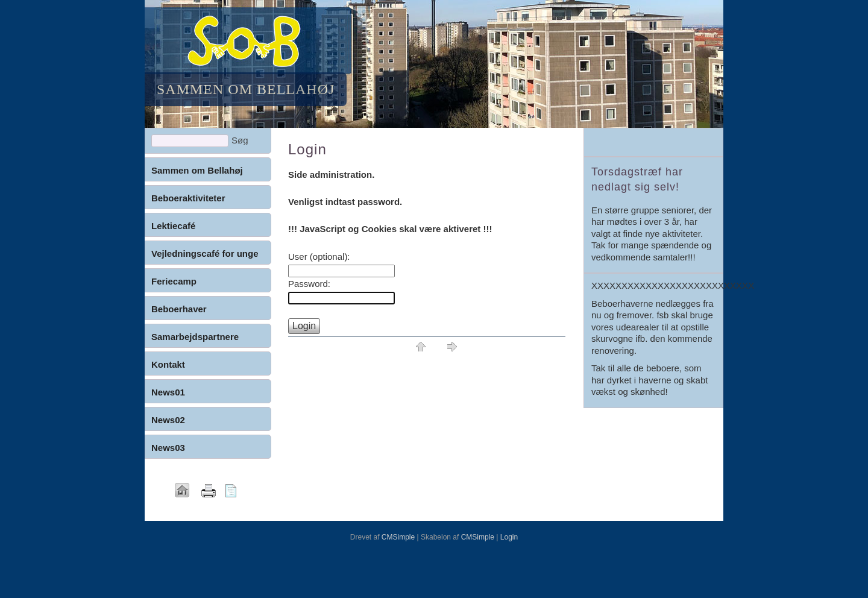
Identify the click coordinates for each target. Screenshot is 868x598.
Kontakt (168, 364)
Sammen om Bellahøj (197, 170)
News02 (168, 420)
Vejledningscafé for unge (205, 253)
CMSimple (398, 537)
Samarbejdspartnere (195, 337)
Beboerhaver (179, 309)
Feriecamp (174, 281)
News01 (168, 392)
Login (509, 537)
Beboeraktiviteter (188, 198)
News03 (168, 448)
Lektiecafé (173, 226)
